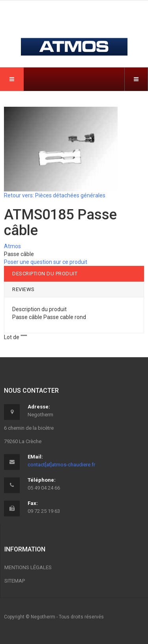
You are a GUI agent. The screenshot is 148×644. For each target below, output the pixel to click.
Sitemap (15, 581)
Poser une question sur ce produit (46, 262)
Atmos (12, 246)
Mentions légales (28, 567)
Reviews (23, 289)
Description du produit (45, 274)
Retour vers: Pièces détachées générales (55, 195)
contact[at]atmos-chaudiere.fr (61, 465)
